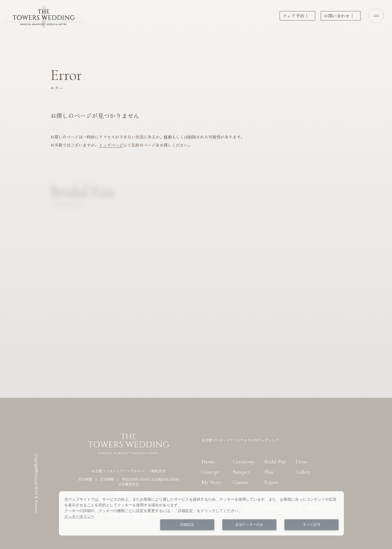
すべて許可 (312, 525)
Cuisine (241, 482)
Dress (301, 462)
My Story (212, 482)
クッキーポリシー (79, 516)
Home (208, 462)
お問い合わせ (337, 16)
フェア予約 (293, 16)
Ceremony (244, 462)
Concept (210, 472)
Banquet (242, 472)
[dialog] (202, 513)
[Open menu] (376, 16)
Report (272, 482)
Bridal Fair (275, 462)
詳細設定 (187, 525)
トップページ (111, 145)
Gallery (303, 472)
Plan (269, 472)
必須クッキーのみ (249, 525)
